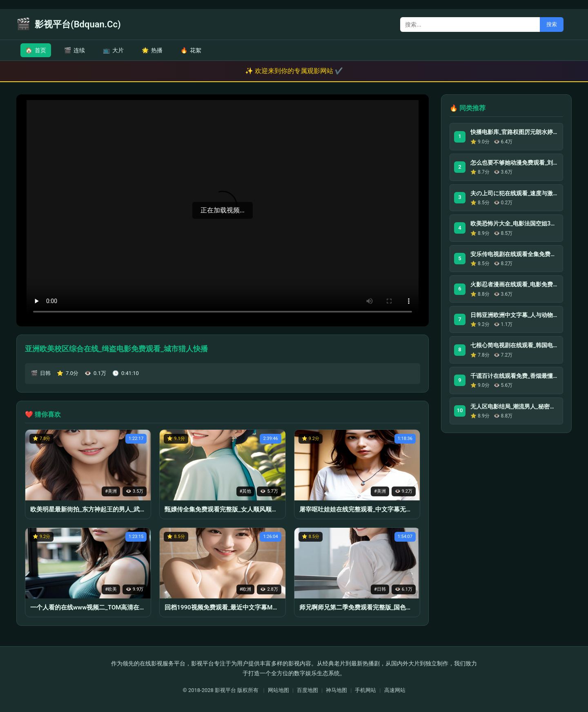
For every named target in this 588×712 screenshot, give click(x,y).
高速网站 (395, 690)
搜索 (552, 24)
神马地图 (336, 690)
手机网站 (365, 690)
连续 (75, 50)
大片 (113, 50)
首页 (36, 50)
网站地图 (278, 690)
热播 (152, 50)
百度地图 (307, 690)
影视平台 (225, 690)
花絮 (191, 50)
